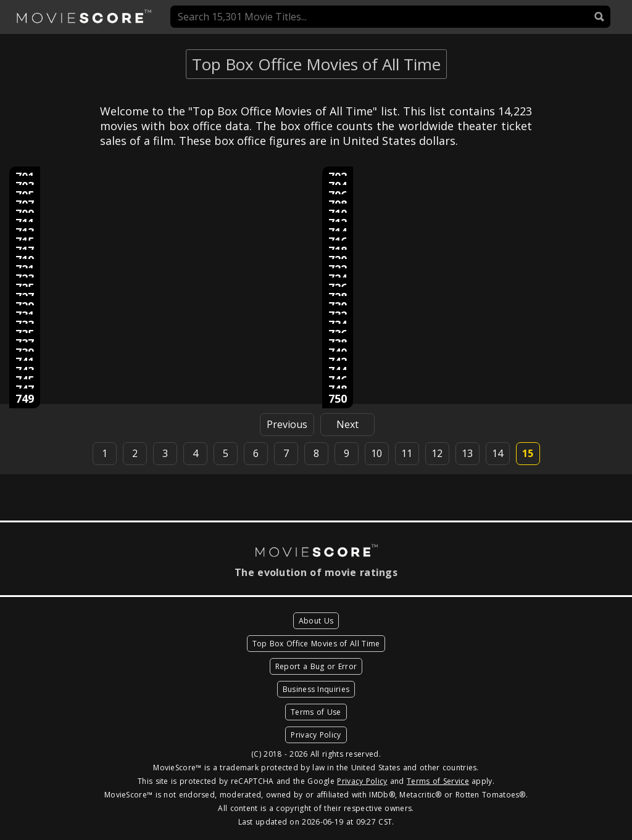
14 (497, 453)
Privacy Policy (316, 735)
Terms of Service (438, 781)
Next (347, 424)
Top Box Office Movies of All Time (316, 644)
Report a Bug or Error (316, 666)
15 (528, 453)
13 (467, 453)
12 (437, 453)
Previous (287, 424)
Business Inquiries (316, 689)
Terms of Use (316, 712)
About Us (316, 621)
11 (407, 453)
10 (376, 453)
